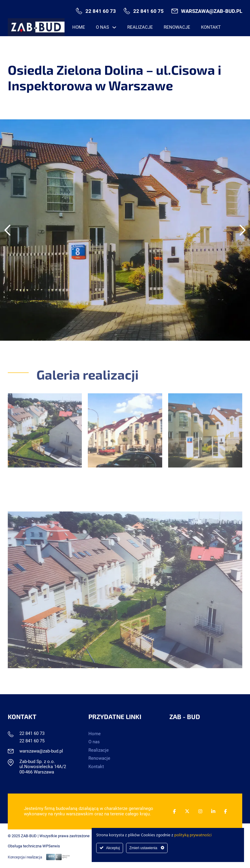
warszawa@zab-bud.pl (212, 11)
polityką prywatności (193, 835)
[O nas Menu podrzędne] (114, 27)
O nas (102, 27)
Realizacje (140, 27)
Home (79, 27)
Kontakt (211, 27)
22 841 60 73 (101, 11)
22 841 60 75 (148, 11)
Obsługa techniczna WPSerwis (34, 846)
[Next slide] (243, 230)
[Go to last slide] (7, 230)
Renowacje (177, 27)
